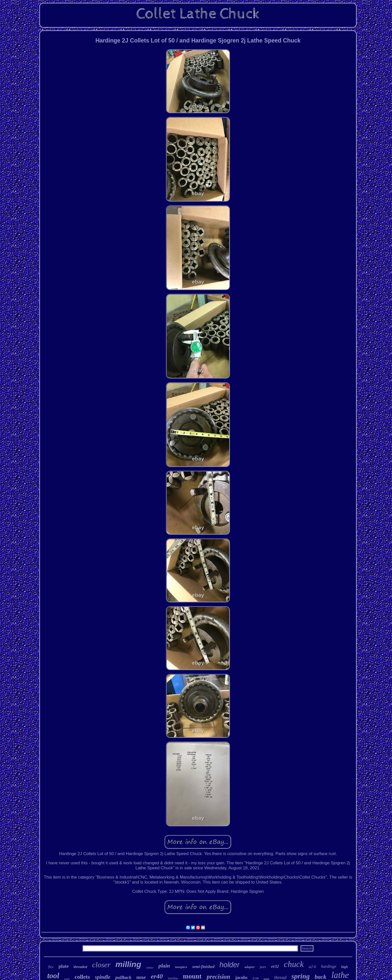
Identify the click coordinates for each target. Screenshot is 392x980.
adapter (249, 967)
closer (101, 965)
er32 (275, 966)
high (344, 967)
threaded (80, 967)
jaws (263, 967)
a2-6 (312, 967)
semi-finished (203, 967)
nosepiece (181, 967)
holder (230, 965)
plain (164, 966)
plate (63, 966)
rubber (150, 968)
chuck (294, 964)
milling (128, 964)
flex (51, 967)
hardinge (329, 966)
